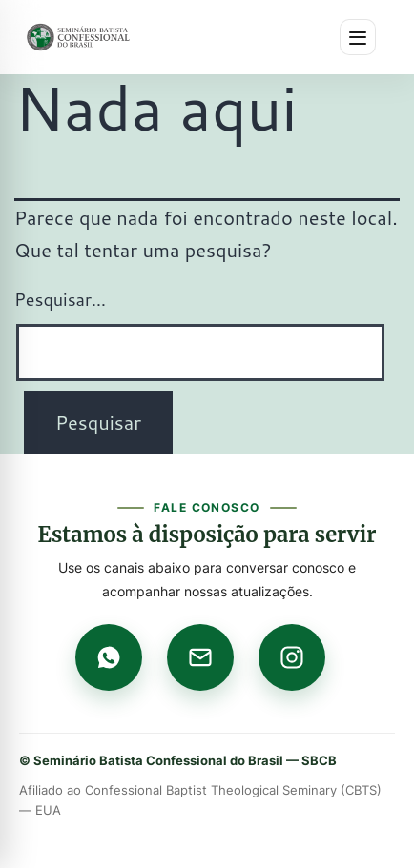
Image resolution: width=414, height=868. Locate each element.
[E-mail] (200, 657)
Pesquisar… (60, 299)
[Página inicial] (78, 37)
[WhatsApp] (109, 657)
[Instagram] (292, 657)
